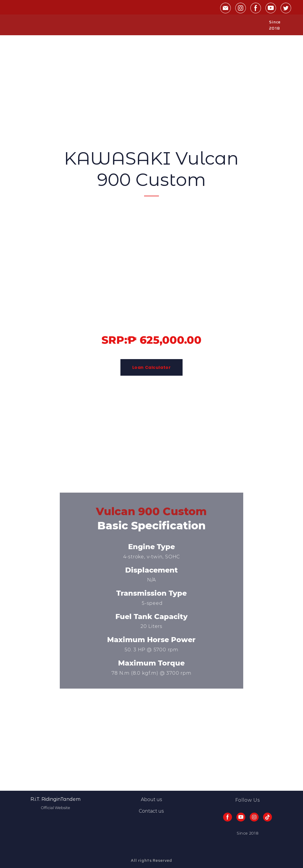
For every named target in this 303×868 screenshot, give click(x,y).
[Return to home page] (23, 25)
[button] (225, 8)
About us (151, 799)
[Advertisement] (151, 77)
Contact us (151, 811)
